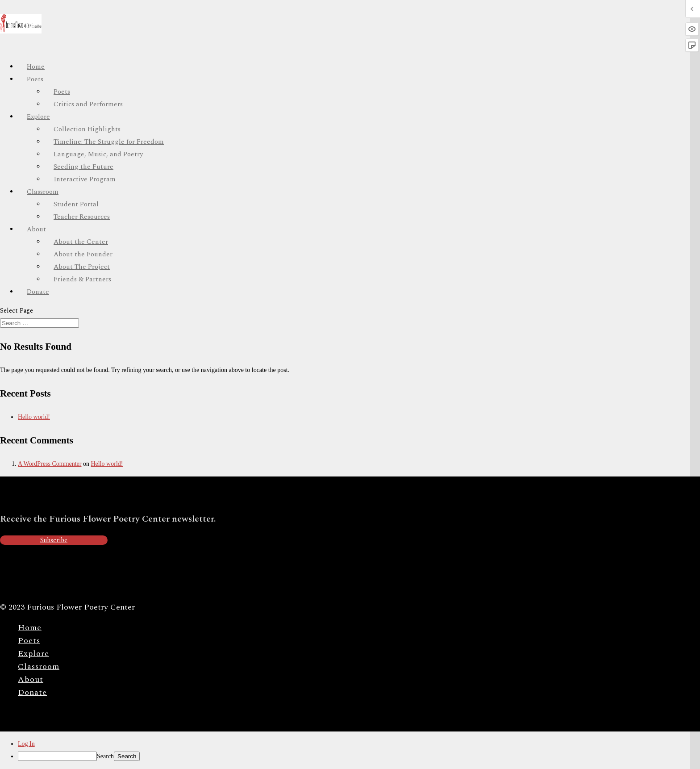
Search (105, 756)
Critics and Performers (88, 104)
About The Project (82, 267)
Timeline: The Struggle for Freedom (109, 142)
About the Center (81, 242)
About (31, 679)
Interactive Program (85, 179)
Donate (38, 292)
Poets (35, 79)
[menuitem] (359, 756)
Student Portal (76, 204)
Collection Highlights (87, 129)
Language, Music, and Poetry (98, 154)
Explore (33, 654)
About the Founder (83, 254)
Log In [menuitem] (26, 744)
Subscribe (54, 540)
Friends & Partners (82, 279)
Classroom (43, 192)
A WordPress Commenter (50, 464)
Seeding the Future (83, 167)
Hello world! (34, 417)
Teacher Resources (82, 217)
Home (30, 628)
